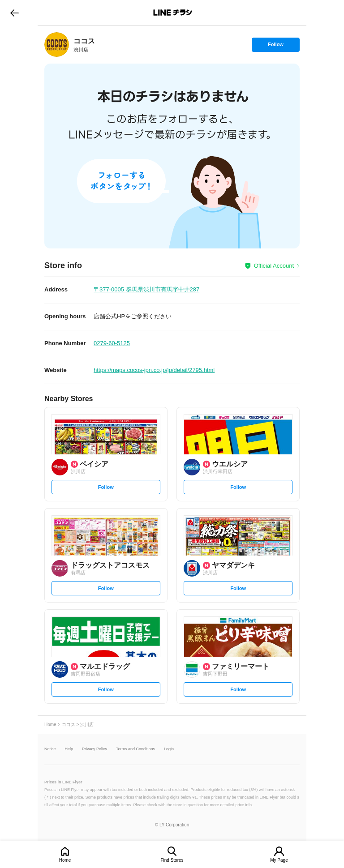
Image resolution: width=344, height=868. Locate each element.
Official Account (274, 266)
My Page (279, 860)
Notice (50, 749)
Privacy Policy (95, 749)
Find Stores (172, 860)
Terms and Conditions (135, 749)
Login (169, 749)
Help (69, 749)
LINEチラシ (173, 13)
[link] (57, 45)
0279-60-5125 (112, 343)
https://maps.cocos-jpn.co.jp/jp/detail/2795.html (154, 370)
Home (65, 860)
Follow (275, 47)
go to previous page (15, 13)
